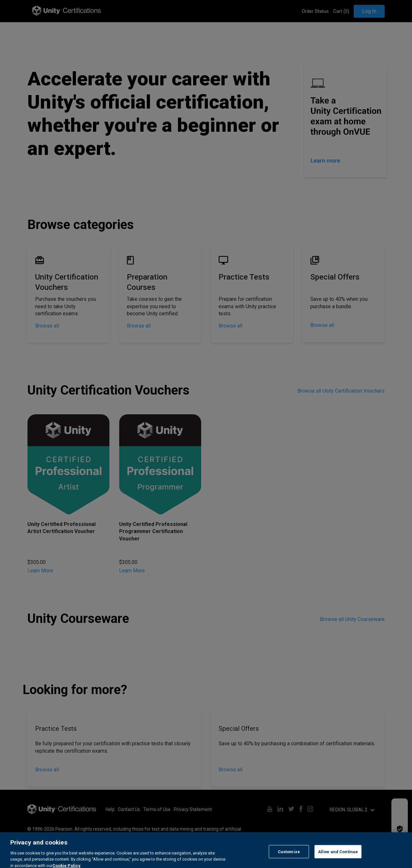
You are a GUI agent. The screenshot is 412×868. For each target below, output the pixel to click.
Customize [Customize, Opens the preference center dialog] (289, 859)
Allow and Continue (338, 859)
